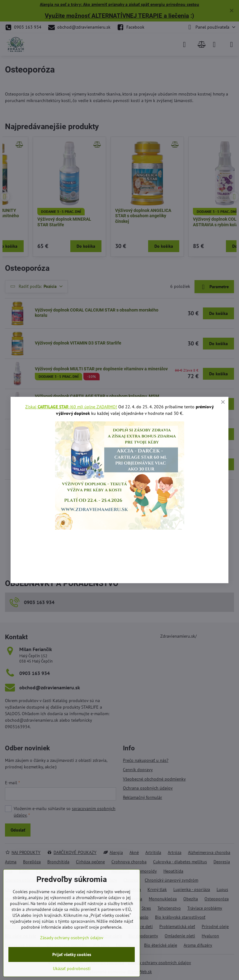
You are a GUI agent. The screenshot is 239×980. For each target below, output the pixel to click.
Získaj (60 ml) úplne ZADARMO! (71, 407)
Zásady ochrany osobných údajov (72, 938)
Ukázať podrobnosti (72, 968)
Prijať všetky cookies (72, 954)
